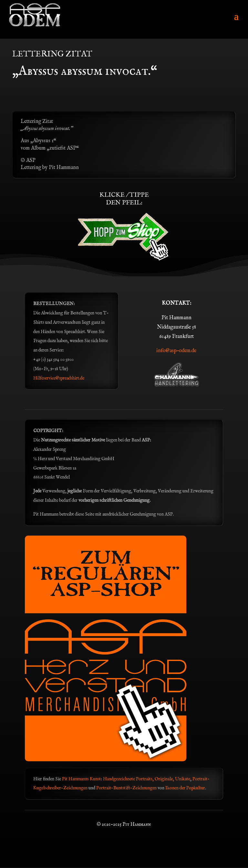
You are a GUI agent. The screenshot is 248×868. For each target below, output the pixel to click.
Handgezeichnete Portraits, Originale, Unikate (147, 779)
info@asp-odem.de (176, 351)
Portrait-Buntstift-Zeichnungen (127, 788)
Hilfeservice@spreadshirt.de (59, 378)
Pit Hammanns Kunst (81, 779)
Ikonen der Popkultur (185, 788)
